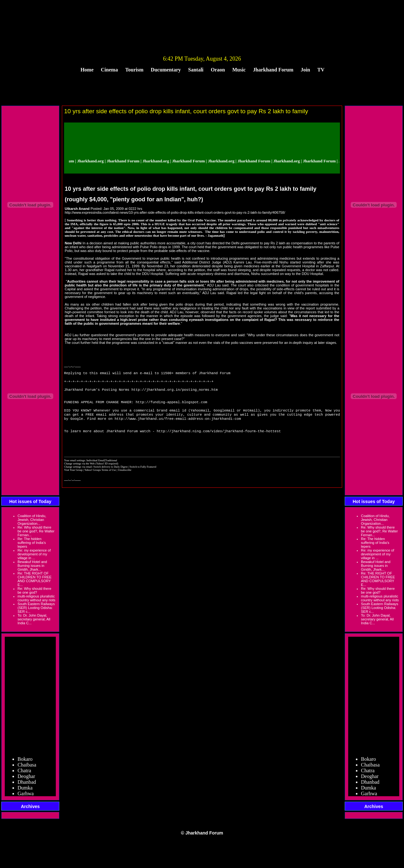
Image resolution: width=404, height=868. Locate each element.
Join (305, 70)
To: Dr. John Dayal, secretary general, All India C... (34, 619)
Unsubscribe (125, 481)
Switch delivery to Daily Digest (110, 478)
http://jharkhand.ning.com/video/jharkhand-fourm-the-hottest (219, 440)
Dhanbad (27, 784)
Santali (196, 70)
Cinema (109, 70)
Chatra (24, 772)
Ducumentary (166, 70)
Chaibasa (27, 766)
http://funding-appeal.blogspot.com (171, 407)
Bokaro (25, 761)
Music (239, 70)
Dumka (25, 789)
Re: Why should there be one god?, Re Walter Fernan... (36, 531)
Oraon (218, 70)
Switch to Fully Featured (143, 478)
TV (321, 70)
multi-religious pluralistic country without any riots (37, 598)
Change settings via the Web (79, 474)
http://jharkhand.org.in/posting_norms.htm (175, 393)
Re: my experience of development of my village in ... (34, 554)
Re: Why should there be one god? (34, 590)
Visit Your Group (74, 481)
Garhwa (26, 795)
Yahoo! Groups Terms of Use (101, 481)
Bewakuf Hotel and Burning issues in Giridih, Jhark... (32, 566)
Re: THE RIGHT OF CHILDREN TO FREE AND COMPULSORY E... (35, 579)
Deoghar (26, 778)
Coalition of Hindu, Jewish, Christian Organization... (32, 520)
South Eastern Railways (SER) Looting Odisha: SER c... (36, 608)
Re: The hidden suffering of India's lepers (32, 543)
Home (87, 70)
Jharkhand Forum (273, 70)
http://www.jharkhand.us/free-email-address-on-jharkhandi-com (178, 426)
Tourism (134, 70)
